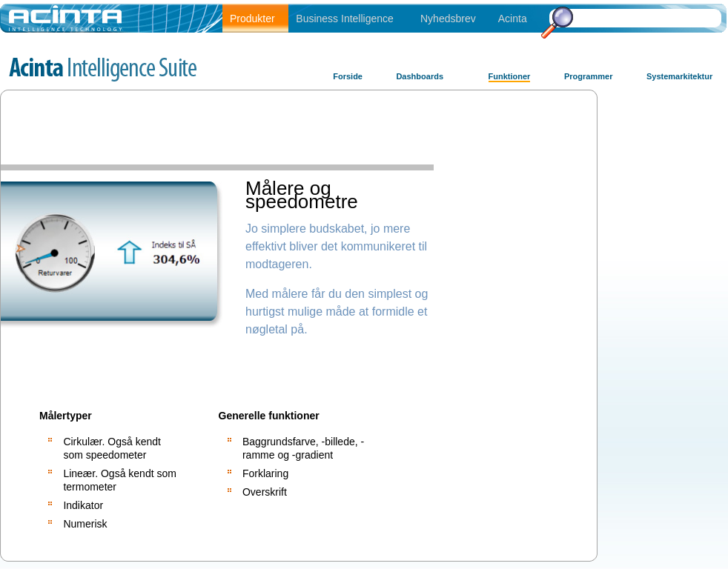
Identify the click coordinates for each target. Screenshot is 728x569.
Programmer (588, 76)
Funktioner (510, 76)
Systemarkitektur (679, 76)
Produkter (252, 19)
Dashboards (420, 76)
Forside (348, 76)
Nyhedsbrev (448, 19)
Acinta (513, 19)
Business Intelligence (345, 19)
